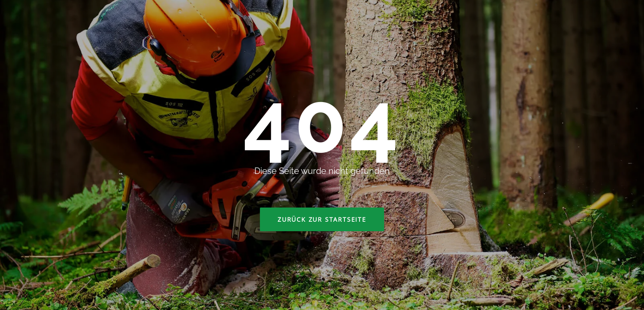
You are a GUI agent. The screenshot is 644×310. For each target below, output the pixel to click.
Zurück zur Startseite (322, 219)
